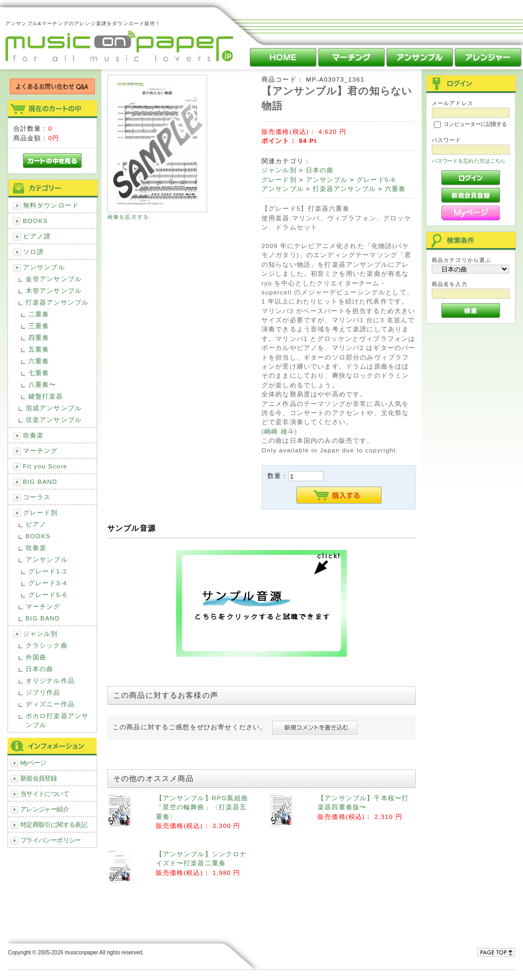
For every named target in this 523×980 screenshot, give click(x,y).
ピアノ (36, 524)
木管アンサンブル (54, 290)
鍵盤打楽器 (46, 396)
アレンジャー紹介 (45, 809)
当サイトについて (45, 794)
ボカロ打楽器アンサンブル (57, 720)
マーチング (41, 451)
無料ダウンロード (51, 205)
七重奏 (39, 373)
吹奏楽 (33, 435)
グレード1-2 (48, 571)
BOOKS (35, 221)
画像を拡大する (128, 217)
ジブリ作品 (43, 692)
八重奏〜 (42, 384)
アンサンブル (44, 267)
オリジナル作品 (50, 680)
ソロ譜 (33, 252)
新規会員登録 (39, 778)
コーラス (37, 497)
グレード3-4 (48, 583)
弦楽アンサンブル (54, 420)
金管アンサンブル (54, 279)
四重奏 (39, 337)
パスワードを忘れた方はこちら (469, 161)
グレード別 (41, 512)
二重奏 (39, 314)
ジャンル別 (41, 634)
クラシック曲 (47, 645)
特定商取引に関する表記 (54, 824)
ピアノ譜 (37, 236)
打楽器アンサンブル (57, 302)
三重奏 (39, 326)
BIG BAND (40, 481)
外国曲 (36, 657)
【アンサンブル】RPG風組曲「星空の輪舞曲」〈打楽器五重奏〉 (202, 807)
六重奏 (39, 361)
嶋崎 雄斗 (279, 431)
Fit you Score (45, 466)
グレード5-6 (48, 595)
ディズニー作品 (50, 704)
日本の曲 (40, 669)
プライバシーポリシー (51, 840)
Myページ (33, 763)
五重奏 (39, 349)
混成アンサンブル (54, 408)
